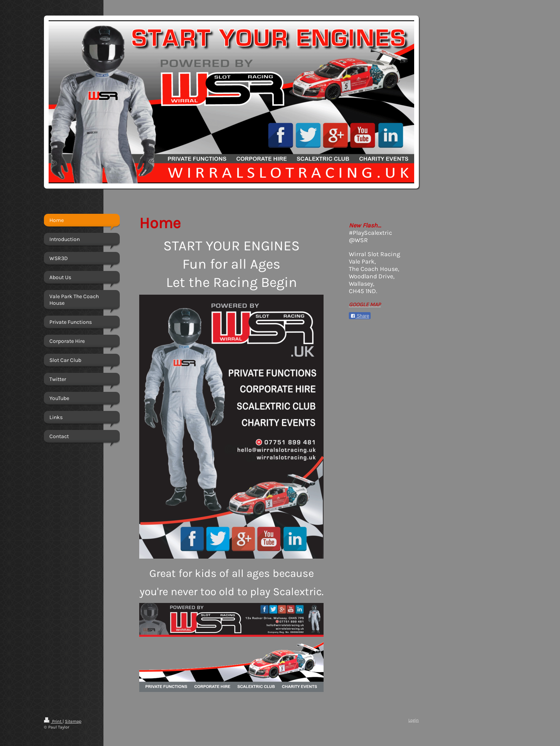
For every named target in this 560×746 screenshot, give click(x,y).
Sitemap (73, 721)
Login (414, 720)
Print (53, 721)
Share (360, 316)
